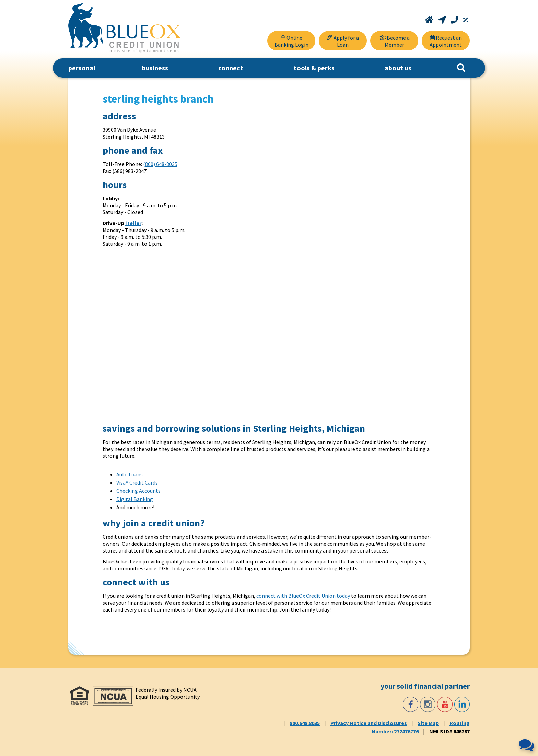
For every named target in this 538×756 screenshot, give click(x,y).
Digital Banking (135, 499)
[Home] (430, 20)
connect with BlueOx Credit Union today (303, 596)
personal (82, 68)
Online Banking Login (291, 41)
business (155, 68)
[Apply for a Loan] (343, 41)
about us (398, 68)
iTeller (133, 223)
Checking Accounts (138, 491)
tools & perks (314, 68)
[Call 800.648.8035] (455, 20)
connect (231, 68)
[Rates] (466, 20)
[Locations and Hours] (443, 20)
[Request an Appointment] (446, 41)
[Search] (461, 68)
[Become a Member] (394, 41)
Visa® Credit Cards (137, 482)
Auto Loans (130, 474)
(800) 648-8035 (160, 164)
